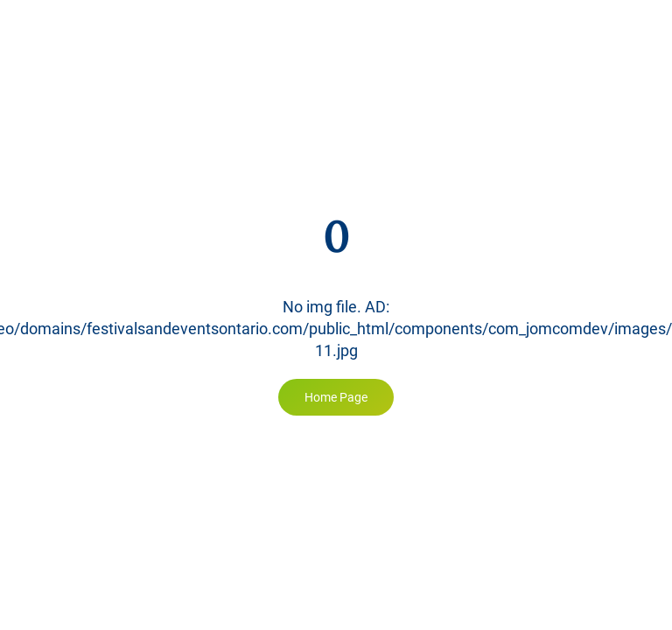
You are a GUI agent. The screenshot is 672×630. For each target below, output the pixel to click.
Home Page (336, 397)
